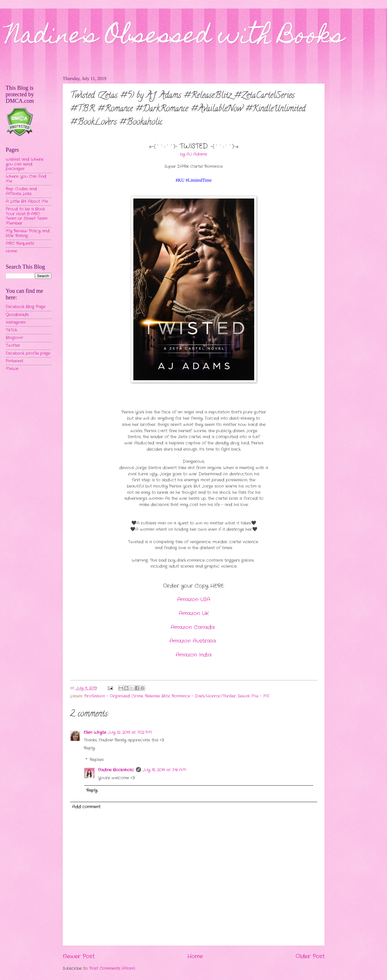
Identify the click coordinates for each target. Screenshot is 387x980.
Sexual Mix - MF (254, 696)
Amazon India (194, 655)
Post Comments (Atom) (112, 968)
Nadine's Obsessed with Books (175, 37)
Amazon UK (194, 613)
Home (195, 956)
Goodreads (17, 315)
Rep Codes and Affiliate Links (21, 191)
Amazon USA (194, 599)
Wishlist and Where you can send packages (25, 164)
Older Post (310, 956)
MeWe (12, 369)
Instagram (16, 322)
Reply (89, 748)
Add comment (86, 807)
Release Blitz (157, 696)
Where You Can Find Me (26, 179)
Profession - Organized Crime (114, 696)
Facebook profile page (28, 353)
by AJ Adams (194, 154)
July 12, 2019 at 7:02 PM (130, 733)
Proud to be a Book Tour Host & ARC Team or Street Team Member (27, 216)
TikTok (11, 330)
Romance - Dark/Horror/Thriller (204, 696)
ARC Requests (20, 244)
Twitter (13, 345)
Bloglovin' (14, 338)
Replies (97, 760)
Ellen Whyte (95, 733)
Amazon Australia (194, 641)
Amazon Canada (194, 627)
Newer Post (79, 956)
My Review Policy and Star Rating (28, 233)
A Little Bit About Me (27, 201)
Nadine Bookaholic (116, 770)
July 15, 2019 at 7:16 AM (165, 770)
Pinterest (14, 361)
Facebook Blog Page (26, 307)
